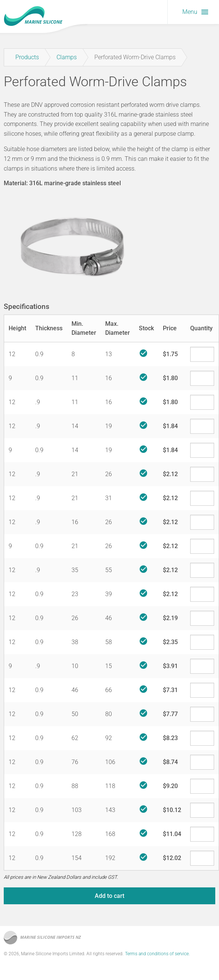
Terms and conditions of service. (157, 954)
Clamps (67, 57)
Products (27, 57)
